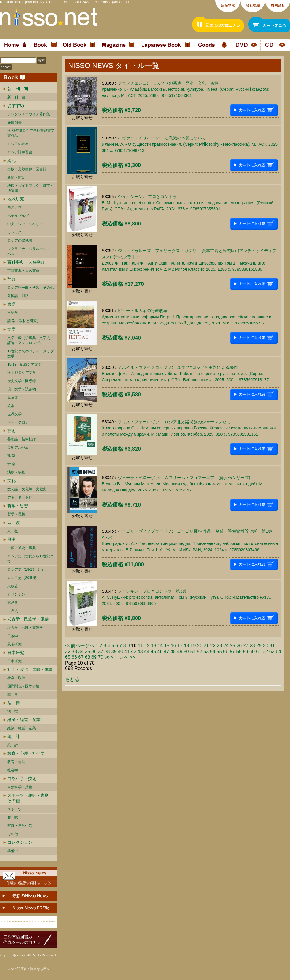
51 (193, 652)
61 (259, 652)
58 (239, 652)
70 (101, 657)
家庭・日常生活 (20, 826)
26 (239, 646)
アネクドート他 (20, 497)
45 (153, 652)
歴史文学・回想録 (22, 381)
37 (101, 652)
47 (167, 652)
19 (193, 646)
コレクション (20, 842)
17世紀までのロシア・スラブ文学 (31, 354)
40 (120, 652)
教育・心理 (16, 762)
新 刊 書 (16, 97)
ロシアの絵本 (18, 144)
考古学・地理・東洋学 (25, 628)
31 (272, 646)
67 (81, 657)
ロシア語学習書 (20, 152)
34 (81, 652)
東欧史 (13, 586)
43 (140, 652)
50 (186, 652)
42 (134, 652)
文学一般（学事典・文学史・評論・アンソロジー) (30, 340)
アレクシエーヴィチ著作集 (29, 114)
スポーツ (14, 809)
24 (226, 646)
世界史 (13, 611)
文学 (12, 329)
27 (246, 646)
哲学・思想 (18, 506)
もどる (72, 679)
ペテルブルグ (18, 216)
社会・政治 (16, 678)
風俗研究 (14, 644)
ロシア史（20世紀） (24, 578)
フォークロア (18, 422)
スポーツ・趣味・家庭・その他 (30, 798)
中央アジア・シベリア (25, 224)
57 (232, 652)
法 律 (14, 703)
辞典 (12, 279)
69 (94, 657)
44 (147, 652)
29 (259, 646)
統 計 (14, 736)
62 (265, 652)
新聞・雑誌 (16, 177)
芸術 (12, 431)
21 (206, 646)
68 (88, 657)
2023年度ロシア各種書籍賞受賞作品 (31, 133)
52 (199, 652)
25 (233, 646)
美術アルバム (18, 447)
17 (180, 646)
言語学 (13, 313)
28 (252, 646)
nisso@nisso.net (116, 2)
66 (74, 657)
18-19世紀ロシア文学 (24, 364)
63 (272, 652)
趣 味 (13, 817)
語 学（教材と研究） (24, 321)
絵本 (11, 406)
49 (180, 652)
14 (160, 646)
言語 (12, 304)
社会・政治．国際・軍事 (30, 669)
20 (200, 646)
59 (246, 652)
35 (88, 652)
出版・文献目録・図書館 (27, 169)
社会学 (13, 770)
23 (220, 646)
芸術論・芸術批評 (22, 439)
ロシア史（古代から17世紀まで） (31, 559)
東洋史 (13, 603)
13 (154, 646)
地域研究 (16, 199)
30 (265, 646)
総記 (12, 160)
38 (107, 652)
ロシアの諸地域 (20, 241)
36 (94, 652)
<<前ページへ (80, 646)
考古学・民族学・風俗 (28, 619)
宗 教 (14, 523)
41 (127, 652)
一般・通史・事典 (22, 548)
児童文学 (14, 397)
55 (219, 652)
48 (173, 652)
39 (114, 652)
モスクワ (14, 207)
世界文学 (14, 414)
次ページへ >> (120, 657)
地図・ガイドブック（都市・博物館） (30, 188)
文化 (12, 481)
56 (226, 652)
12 (147, 646)
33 (74, 652)
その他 (13, 834)
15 (167, 646)
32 (68, 652)
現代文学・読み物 (22, 389)
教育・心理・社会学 (26, 753)
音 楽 (11, 464)
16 (173, 646)
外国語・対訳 (18, 296)
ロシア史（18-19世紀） (26, 569)
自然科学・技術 (22, 778)
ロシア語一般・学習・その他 (30, 288)
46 (160, 652)
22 (213, 646)
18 (186, 646)
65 (68, 657)
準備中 (13, 851)
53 (206, 652)
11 (141, 646)
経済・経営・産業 (24, 720)
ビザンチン (16, 594)
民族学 (13, 636)
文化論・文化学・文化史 (27, 489)
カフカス (14, 232)
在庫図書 (14, 122)
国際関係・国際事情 (23, 686)
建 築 (11, 456)
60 (252, 652)
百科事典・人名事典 (26, 262)
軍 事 (13, 695)
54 (213, 652)
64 (278, 652)
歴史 (12, 539)
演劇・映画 (16, 472)
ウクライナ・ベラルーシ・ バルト (29, 251)
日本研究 (16, 653)
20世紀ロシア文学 (22, 373)
